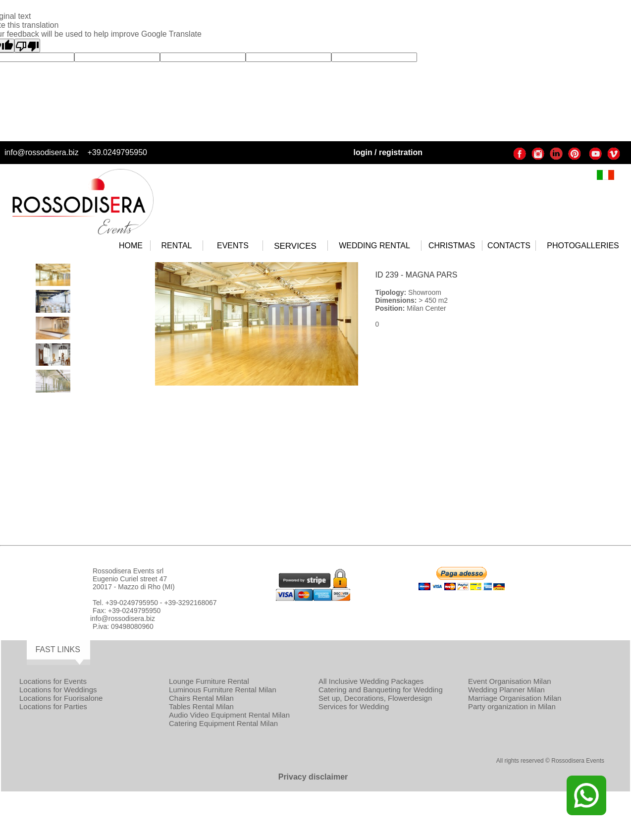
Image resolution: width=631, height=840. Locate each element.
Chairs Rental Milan (201, 698)
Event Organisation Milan (510, 681)
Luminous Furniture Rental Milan (223, 690)
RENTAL (177, 246)
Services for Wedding (354, 706)
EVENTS (233, 246)
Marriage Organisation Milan (515, 698)
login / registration (388, 152)
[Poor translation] (27, 46)
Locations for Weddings (58, 690)
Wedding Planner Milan (506, 690)
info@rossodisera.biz (42, 152)
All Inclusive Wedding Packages (371, 681)
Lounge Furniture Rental (209, 681)
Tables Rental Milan (201, 706)
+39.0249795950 (117, 152)
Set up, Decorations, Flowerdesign (375, 698)
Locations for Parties (53, 706)
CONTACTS (509, 246)
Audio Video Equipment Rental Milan (229, 715)
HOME (131, 246)
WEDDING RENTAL (374, 246)
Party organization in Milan (512, 706)
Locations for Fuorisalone (61, 698)
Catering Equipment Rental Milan (223, 723)
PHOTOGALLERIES (583, 246)
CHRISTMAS (452, 246)
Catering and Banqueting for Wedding (381, 690)
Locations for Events (53, 681)
